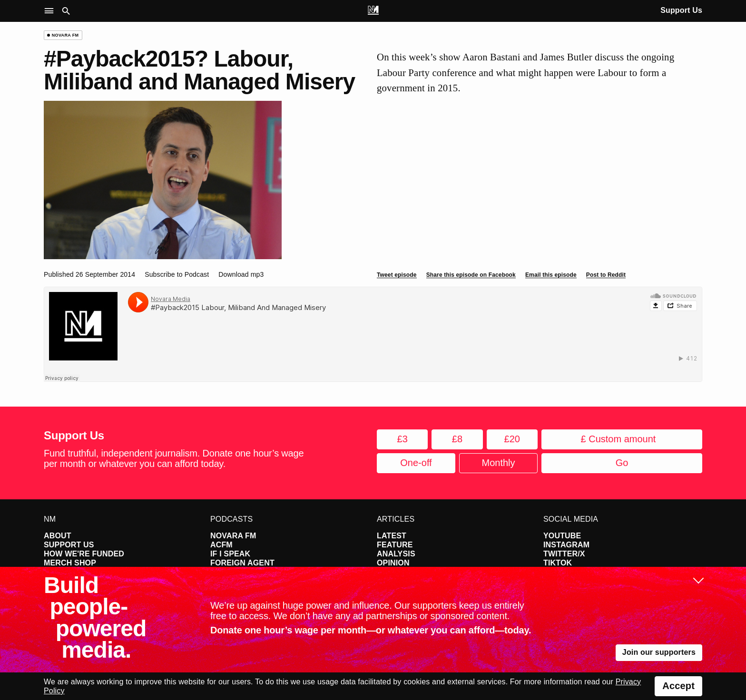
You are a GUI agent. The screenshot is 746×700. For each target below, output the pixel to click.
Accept (678, 686)
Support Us (681, 10)
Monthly (498, 463)
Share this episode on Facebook (471, 275)
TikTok (558, 563)
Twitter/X (564, 554)
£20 (512, 439)
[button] (51, 11)
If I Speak (230, 554)
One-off (416, 463)
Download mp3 (241, 274)
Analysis (396, 554)
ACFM (221, 545)
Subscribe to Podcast (177, 274)
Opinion (393, 563)
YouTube (562, 536)
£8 (457, 439)
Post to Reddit (606, 275)
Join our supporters (659, 652)
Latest (392, 536)
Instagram (566, 545)
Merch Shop (70, 563)
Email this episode (551, 275)
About (58, 536)
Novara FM (233, 536)
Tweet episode (397, 275)
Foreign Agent (242, 563)
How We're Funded (84, 554)
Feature (395, 545)
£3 (402, 439)
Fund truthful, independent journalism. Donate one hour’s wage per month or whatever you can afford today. (174, 458)
